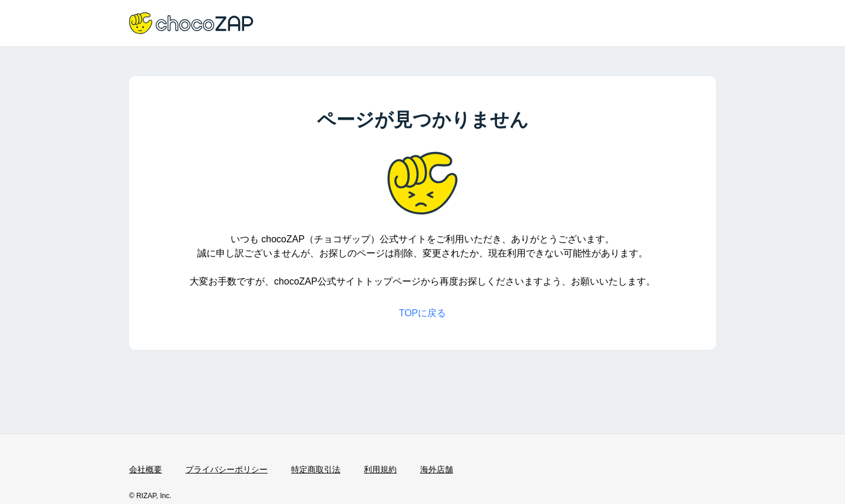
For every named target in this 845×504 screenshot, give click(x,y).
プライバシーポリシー (227, 469)
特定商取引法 (316, 469)
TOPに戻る (423, 313)
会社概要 (146, 469)
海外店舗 (437, 469)
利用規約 (380, 469)
